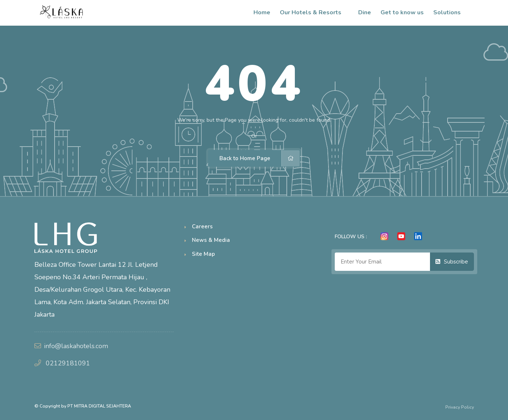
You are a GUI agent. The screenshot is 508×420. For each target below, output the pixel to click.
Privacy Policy (460, 407)
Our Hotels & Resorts (314, 12)
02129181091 (68, 363)
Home (262, 12)
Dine (365, 12)
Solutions (451, 12)
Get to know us (402, 12)
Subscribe (452, 262)
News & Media (211, 240)
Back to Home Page (259, 158)
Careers (202, 226)
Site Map (203, 254)
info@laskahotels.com (76, 346)
